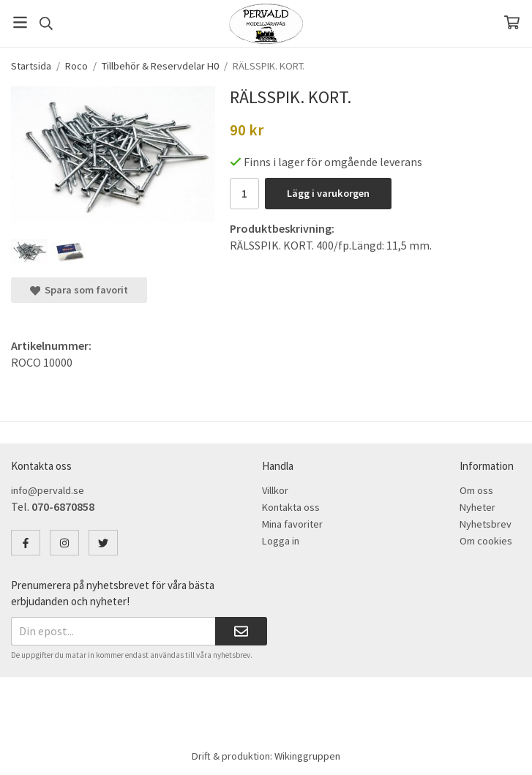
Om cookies (486, 541)
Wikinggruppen (307, 756)
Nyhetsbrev (486, 524)
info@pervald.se (48, 490)
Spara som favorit (79, 290)
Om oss (476, 490)
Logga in (281, 541)
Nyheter (477, 507)
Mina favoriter (292, 524)
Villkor (275, 490)
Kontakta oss (291, 507)
